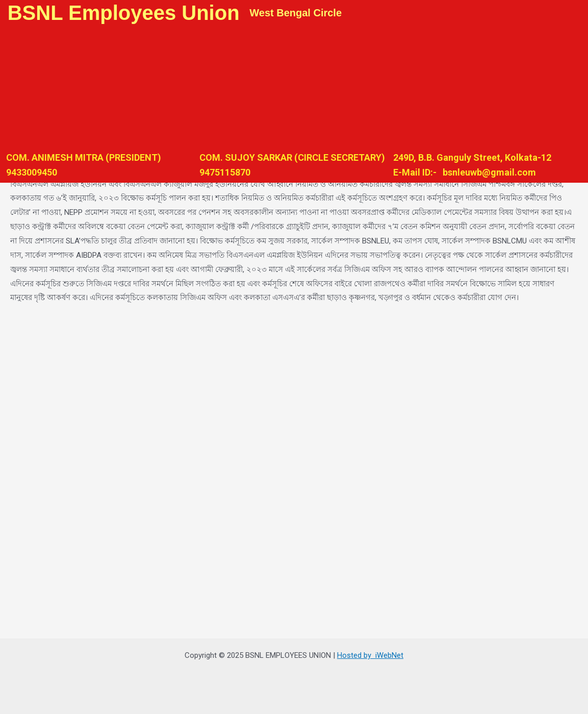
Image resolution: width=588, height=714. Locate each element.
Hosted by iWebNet (370, 655)
